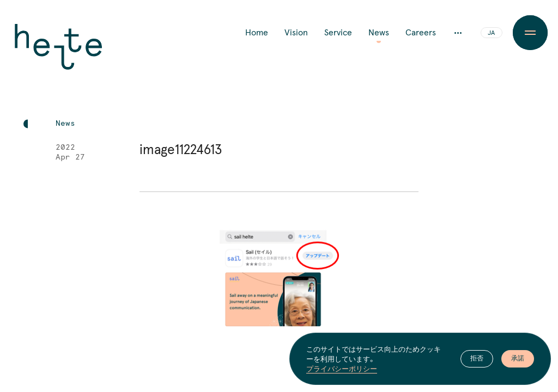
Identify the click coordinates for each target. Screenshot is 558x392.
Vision (296, 33)
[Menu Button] (530, 33)
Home (257, 33)
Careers (421, 33)
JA (491, 33)
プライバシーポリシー (342, 369)
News (379, 33)
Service (338, 33)
